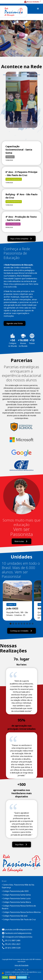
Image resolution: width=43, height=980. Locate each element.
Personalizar (22, 977)
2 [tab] (17, 75)
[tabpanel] (22, 103)
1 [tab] (4, 75)
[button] (33, 2)
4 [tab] (36, 75)
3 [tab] (26, 75)
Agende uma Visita (15, 323)
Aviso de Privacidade (22, 965)
